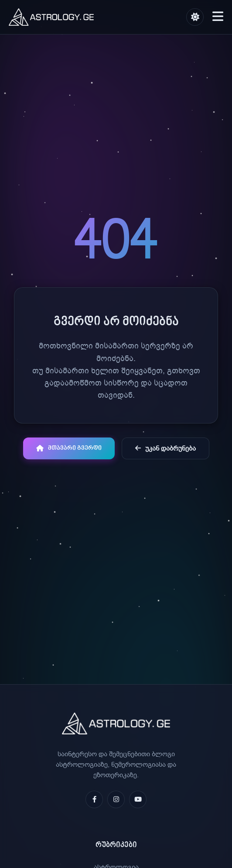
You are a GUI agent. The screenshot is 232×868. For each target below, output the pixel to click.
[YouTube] (138, 799)
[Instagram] (116, 799)
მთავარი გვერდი (69, 448)
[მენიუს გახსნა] (218, 17)
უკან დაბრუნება (165, 448)
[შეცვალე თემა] (195, 17)
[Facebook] (94, 799)
